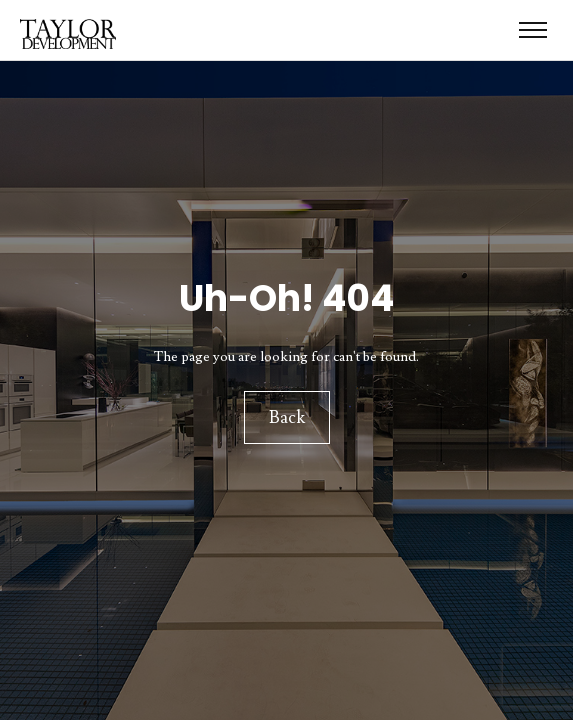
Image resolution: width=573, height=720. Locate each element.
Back (287, 418)
